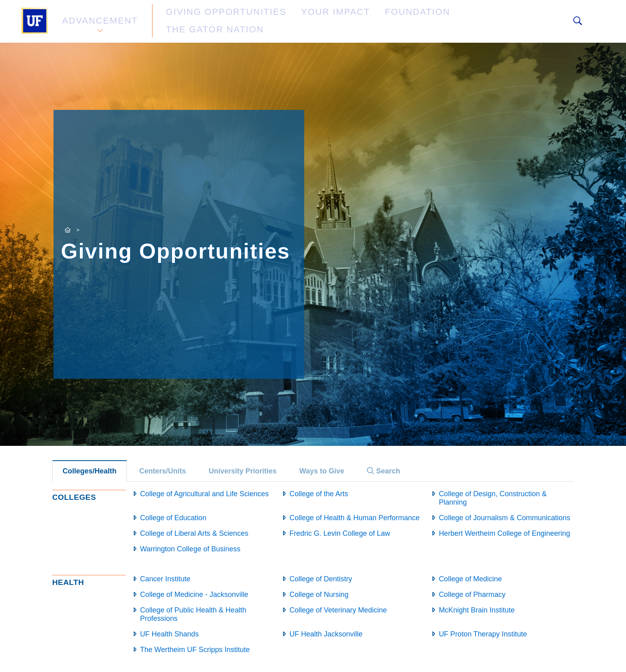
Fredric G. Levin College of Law (340, 533)
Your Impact (283, 21)
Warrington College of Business (190, 549)
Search (383, 471)
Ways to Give (322, 471)
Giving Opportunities (199, 21)
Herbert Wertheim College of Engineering (504, 533)
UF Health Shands (169, 634)
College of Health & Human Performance (355, 518)
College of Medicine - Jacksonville (194, 594)
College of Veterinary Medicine (338, 610)
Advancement (99, 21)
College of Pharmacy (472, 594)
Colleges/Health (90, 471)
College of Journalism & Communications (504, 518)
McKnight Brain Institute (477, 610)
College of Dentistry (321, 579)
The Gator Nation (422, 21)
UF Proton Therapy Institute (483, 634)
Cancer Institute (165, 579)
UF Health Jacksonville (326, 634)
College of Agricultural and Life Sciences (204, 494)
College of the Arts (319, 494)
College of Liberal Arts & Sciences (194, 533)
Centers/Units (163, 471)
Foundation (347, 21)
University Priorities (243, 471)
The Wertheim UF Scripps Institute (195, 650)
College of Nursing (319, 594)
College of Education (173, 518)
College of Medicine (470, 579)
